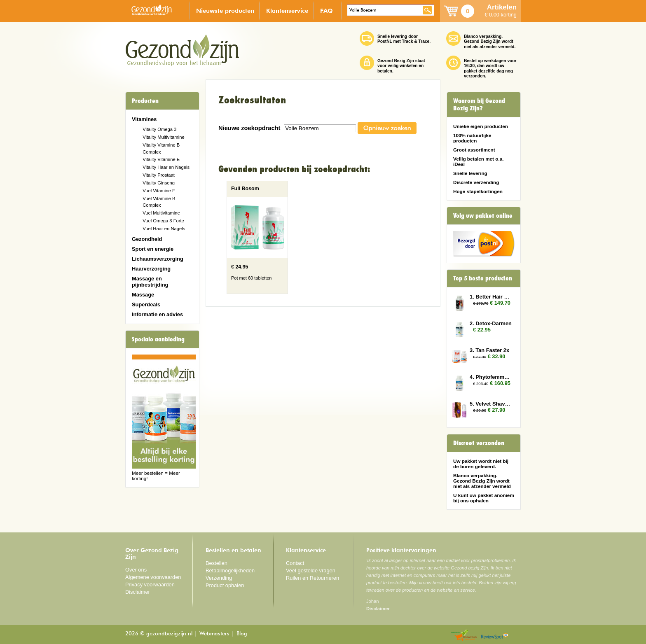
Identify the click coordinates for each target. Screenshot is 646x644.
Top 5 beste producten (483, 278)
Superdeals (146, 304)
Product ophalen (225, 585)
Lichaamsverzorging (158, 259)
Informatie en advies (157, 314)
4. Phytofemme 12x (491, 377)
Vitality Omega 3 (159, 129)
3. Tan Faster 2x (489, 350)
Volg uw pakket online (483, 216)
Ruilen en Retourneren (312, 578)
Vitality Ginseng (159, 183)
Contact (295, 563)
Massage (143, 295)
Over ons (136, 570)
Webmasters (214, 634)
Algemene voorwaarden (153, 577)
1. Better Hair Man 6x (491, 297)
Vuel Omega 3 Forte (163, 221)
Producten (145, 101)
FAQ (327, 10)
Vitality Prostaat (159, 175)
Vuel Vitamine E (159, 191)
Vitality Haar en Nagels (166, 167)
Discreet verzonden (479, 443)
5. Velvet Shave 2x (491, 404)
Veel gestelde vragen (311, 570)
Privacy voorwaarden (150, 584)
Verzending (219, 578)
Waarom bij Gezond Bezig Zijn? (479, 105)
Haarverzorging (151, 269)
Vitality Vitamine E (161, 159)
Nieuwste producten (225, 10)
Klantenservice (287, 10)
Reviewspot (495, 636)
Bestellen (217, 563)
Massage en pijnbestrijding (150, 282)
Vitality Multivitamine (163, 137)
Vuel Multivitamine (161, 213)
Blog (242, 634)
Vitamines (144, 119)
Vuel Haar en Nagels (164, 229)
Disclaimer (138, 592)
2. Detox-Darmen (491, 323)
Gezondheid (147, 239)
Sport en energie (153, 249)
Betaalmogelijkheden (230, 570)
